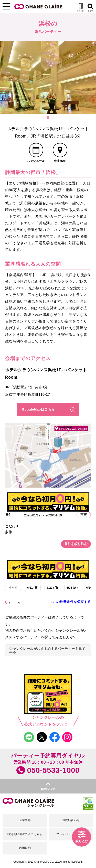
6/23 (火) (72, 588)
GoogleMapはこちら (38, 409)
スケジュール (36, 161)
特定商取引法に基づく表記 (25, 834)
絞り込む (82, 841)
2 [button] (48, 118)
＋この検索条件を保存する (70, 602)
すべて (13, 588)
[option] (48, 77)
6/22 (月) (52, 588)
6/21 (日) (33, 588)
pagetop (48, 789)
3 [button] (53, 118)
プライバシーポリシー (71, 834)
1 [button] (43, 118)
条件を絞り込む (76, 544)
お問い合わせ (71, 820)
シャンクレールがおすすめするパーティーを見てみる (47, 650)
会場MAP (60, 161)
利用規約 (25, 848)
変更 (84, 515)
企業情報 (25, 820)
